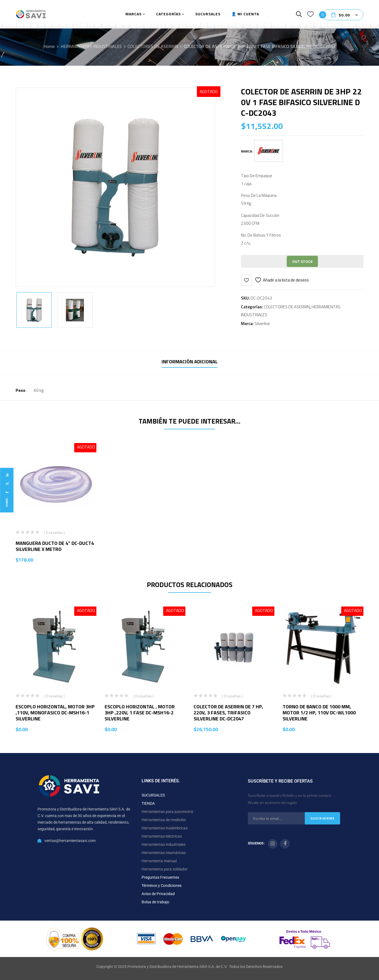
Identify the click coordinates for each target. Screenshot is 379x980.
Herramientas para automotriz (167, 812)
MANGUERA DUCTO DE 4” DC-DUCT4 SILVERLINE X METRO (55, 546)
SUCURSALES (153, 795)
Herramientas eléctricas (162, 836)
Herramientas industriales (163, 844)
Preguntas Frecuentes (160, 877)
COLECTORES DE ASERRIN (153, 46)
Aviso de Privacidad (158, 894)
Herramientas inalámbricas (165, 828)
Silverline (262, 324)
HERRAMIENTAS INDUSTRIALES (91, 46)
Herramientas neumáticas (164, 853)
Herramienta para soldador (165, 869)
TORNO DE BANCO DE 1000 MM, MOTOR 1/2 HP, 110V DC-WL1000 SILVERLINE (319, 713)
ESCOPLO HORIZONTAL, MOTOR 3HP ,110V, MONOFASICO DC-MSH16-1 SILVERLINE (55, 713)
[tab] (190, 362)
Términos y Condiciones (162, 886)
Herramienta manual (159, 861)
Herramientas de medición (164, 820)
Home (49, 46)
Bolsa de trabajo (155, 902)
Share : (7, 502)
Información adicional (190, 362)
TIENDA (148, 803)
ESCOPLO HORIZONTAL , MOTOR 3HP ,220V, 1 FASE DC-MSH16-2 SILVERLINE (140, 713)
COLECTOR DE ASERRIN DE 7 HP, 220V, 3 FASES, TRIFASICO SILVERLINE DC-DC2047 (228, 713)
